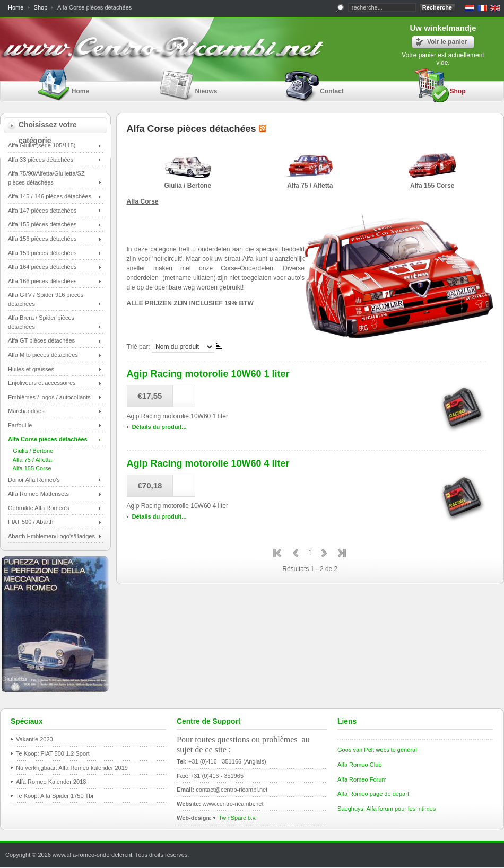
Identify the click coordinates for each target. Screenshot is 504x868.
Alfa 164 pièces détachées (42, 267)
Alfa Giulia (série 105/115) (42, 145)
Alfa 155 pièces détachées (42, 224)
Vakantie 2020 (34, 739)
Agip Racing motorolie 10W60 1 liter (208, 374)
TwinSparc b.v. (238, 818)
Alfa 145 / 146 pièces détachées (50, 196)
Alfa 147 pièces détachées (42, 211)
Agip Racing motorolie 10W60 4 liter (208, 463)
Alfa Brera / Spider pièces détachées (41, 322)
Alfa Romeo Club (359, 765)
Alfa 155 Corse (30, 468)
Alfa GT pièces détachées (41, 340)
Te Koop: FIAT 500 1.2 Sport (53, 753)
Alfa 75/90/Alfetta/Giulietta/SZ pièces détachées (46, 178)
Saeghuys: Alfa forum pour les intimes (386, 809)
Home (16, 7)
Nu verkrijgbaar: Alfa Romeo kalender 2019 (72, 768)
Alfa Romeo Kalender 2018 (51, 782)
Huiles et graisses (31, 369)
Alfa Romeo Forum (362, 779)
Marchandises (26, 411)
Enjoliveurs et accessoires (42, 383)
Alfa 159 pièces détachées (42, 253)
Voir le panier (447, 42)
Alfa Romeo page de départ (373, 794)
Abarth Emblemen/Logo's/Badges (51, 536)
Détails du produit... (159, 427)
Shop (41, 7)
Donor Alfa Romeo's (34, 480)
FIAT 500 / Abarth (31, 522)
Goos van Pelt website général (377, 750)
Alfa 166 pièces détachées (42, 281)
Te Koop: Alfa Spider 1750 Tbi (55, 796)
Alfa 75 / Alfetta (30, 460)
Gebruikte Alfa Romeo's (39, 508)
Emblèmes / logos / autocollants (49, 397)
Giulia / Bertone (31, 451)
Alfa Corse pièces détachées (48, 439)
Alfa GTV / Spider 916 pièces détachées (46, 299)
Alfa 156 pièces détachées (42, 239)
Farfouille (20, 425)
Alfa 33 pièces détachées (41, 160)
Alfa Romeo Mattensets (38, 494)
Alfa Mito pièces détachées (43, 355)
